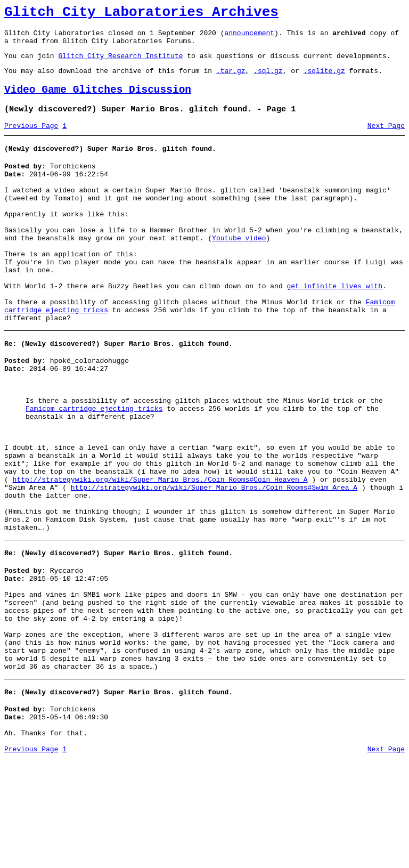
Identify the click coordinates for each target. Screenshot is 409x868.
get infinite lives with (334, 326)
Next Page (386, 140)
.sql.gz (268, 80)
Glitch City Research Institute (120, 63)
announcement (249, 37)
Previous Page (31, 140)
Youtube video (239, 269)
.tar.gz (231, 80)
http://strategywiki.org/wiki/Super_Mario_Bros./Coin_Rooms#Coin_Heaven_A (160, 550)
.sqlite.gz (324, 80)
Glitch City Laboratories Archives (141, 14)
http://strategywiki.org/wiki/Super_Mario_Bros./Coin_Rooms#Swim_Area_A (214, 559)
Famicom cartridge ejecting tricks (94, 466)
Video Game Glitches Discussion (98, 101)
